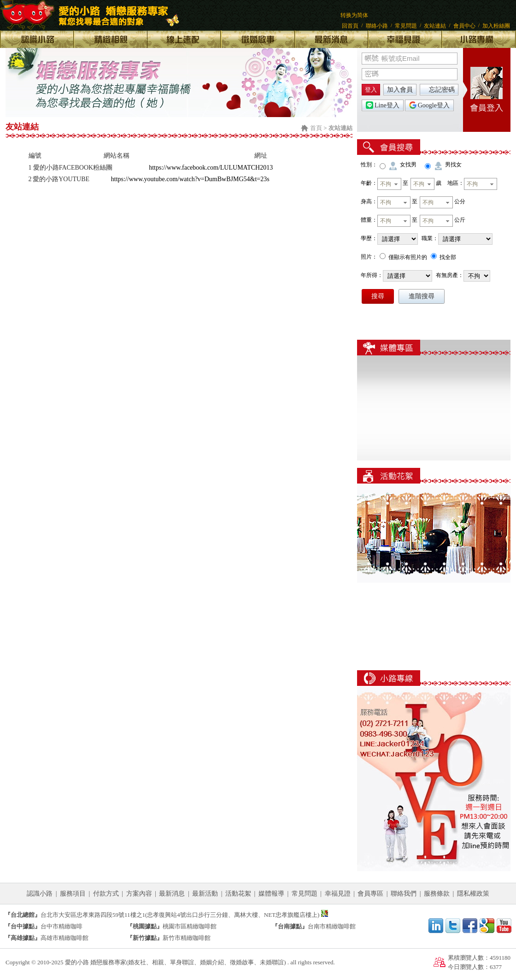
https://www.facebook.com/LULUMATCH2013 (211, 168)
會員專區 (370, 894)
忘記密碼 (442, 90)
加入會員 (400, 90)
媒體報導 (271, 894)
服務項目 (73, 894)
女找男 (408, 165)
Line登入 (383, 105)
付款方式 (106, 894)
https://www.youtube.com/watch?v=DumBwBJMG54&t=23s (190, 179)
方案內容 (139, 894)
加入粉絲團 (496, 26)
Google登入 (429, 105)
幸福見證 (338, 894)
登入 (371, 90)
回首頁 (350, 26)
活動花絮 (238, 894)
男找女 (453, 165)
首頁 (316, 128)
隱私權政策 (473, 894)
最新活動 (205, 894)
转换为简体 (354, 15)
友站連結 (435, 26)
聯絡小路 (377, 26)
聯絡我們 (404, 894)
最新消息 (172, 894)
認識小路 (40, 894)
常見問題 (406, 26)
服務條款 (437, 894)
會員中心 (464, 26)
